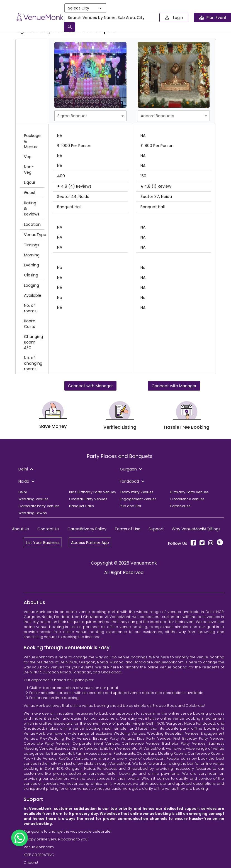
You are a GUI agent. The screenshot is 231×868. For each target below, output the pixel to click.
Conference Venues (187, 499)
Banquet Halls (82, 506)
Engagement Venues (138, 499)
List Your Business (43, 543)
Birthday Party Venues (189, 492)
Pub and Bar (131, 506)
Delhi (23, 492)
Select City (85, 8)
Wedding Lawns (33, 513)
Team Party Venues (137, 492)
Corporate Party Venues (39, 506)
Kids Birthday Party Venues (93, 492)
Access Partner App (90, 543)
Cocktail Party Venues (88, 499)
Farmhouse (180, 506)
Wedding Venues (34, 499)
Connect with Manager (90, 386)
